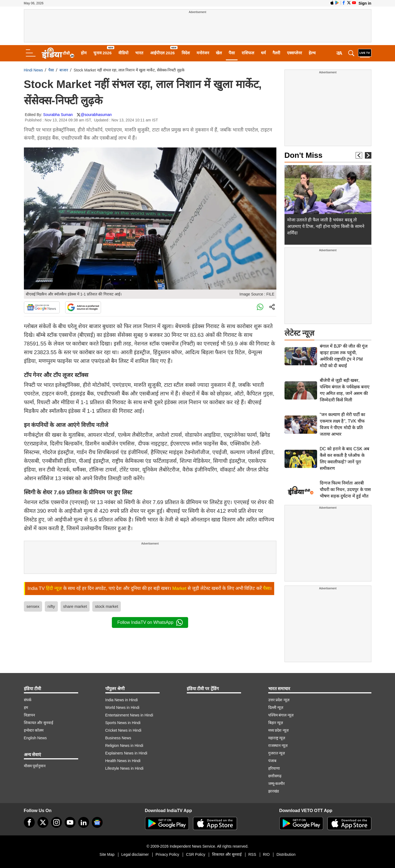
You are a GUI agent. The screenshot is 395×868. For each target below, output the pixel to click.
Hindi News (34, 70)
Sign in (365, 3)
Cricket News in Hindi (123, 730)
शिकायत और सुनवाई (39, 723)
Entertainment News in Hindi (129, 715)
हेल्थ (312, 53)
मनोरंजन (203, 53)
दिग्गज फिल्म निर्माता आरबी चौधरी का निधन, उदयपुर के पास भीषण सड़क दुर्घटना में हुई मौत (345, 490)
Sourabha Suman (58, 115)
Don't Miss (304, 155)
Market (179, 588)
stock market (107, 606)
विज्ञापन (29, 715)
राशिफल (248, 53)
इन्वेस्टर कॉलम (34, 730)
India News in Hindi (122, 700)
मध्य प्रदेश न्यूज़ (279, 730)
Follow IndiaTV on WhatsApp (150, 622)
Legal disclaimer (135, 854)
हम (26, 707)
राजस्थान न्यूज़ (278, 746)
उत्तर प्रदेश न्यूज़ (279, 700)
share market (75, 606)
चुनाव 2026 (103, 53)
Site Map (107, 854)
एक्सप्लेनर (294, 53)
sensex (33, 606)
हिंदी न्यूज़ (54, 588)
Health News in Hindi (123, 761)
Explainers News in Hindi (126, 753)
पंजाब (272, 761)
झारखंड (274, 791)
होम (84, 53)
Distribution (286, 854)
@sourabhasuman (96, 115)
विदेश (186, 53)
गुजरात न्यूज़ (277, 753)
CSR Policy (196, 854)
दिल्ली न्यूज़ (276, 707)
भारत (139, 53)
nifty (51, 606)
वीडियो (123, 53)
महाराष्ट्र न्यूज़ (277, 738)
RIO (266, 854)
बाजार (64, 70)
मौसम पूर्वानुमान (35, 766)
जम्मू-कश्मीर (277, 784)
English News (35, 738)
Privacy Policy (167, 854)
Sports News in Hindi (123, 723)
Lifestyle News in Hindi (124, 768)
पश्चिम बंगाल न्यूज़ (281, 715)
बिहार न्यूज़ (276, 723)
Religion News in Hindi (124, 746)
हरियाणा (274, 768)
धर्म (263, 53)
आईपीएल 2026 (162, 53)
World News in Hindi (122, 707)
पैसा (232, 53)
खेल (219, 53)
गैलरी (276, 53)
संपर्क (28, 700)
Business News (118, 738)
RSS (252, 854)
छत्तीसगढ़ (275, 776)
